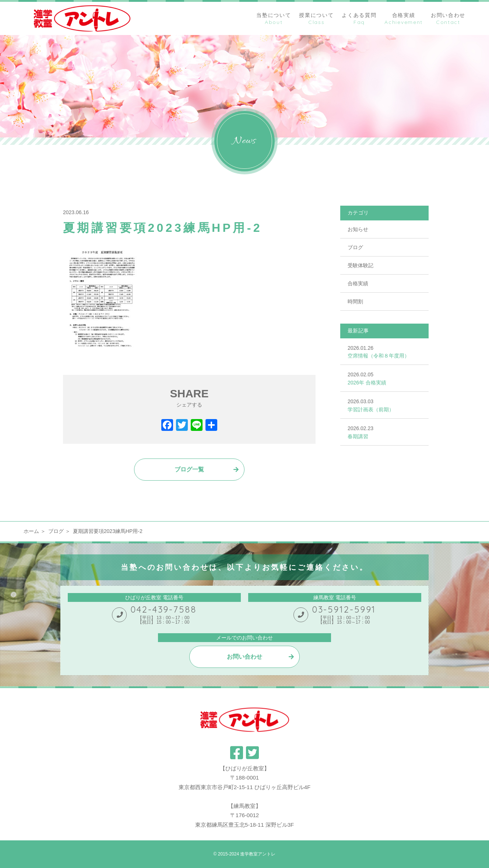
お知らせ (358, 229)
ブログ (355, 247)
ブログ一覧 (189, 469)
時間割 (355, 301)
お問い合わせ (245, 657)
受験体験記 (360, 265)
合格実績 (358, 283)
